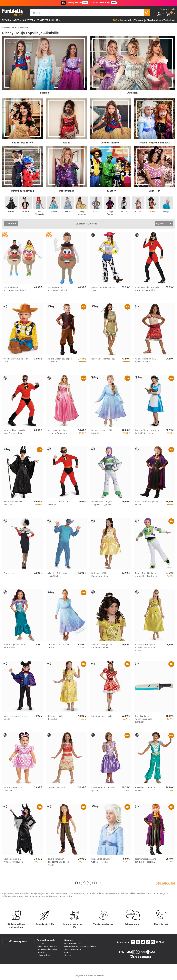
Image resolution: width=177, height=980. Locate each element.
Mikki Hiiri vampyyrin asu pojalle (15, 717)
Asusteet (28, 20)
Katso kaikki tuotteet (165, 883)
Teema (6, 20)
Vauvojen (166, 211)
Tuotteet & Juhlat (48, 20)
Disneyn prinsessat (82, 213)
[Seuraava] (100, 883)
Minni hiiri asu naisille (102, 716)
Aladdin (96, 211)
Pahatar (11, 211)
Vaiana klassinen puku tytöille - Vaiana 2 (146, 360)
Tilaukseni (41, 943)
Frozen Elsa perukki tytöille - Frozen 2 (101, 860)
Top (115, 20)
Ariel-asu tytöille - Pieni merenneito (14, 646)
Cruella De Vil (124, 211)
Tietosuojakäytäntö (73, 949)
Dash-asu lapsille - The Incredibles (58, 503)
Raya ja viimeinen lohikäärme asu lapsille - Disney (59, 862)
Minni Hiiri (155, 191)
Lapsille (44, 93)
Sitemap (68, 955)
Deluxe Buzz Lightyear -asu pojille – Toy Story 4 (146, 575)
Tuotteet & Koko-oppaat (47, 949)
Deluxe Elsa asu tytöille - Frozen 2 (103, 432)
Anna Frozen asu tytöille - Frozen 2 (147, 503)
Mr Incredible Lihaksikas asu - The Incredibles (15, 432)
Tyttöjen (138, 211)
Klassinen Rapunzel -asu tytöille (103, 789)
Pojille (152, 211)
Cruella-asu (9, 573)
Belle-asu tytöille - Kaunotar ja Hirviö (100, 575)
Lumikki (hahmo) (111, 143)
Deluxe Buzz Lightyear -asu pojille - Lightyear (102, 503)
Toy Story (111, 191)
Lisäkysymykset (43, 955)
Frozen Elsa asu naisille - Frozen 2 (59, 646)
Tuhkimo (68, 211)
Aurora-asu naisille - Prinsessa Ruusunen (57, 432)
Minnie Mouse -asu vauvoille (13, 789)
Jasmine (54, 211)
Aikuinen (133, 93)
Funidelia (6, 28)
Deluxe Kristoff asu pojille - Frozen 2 (60, 360)
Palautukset (42, 952)
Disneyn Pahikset (110, 213)
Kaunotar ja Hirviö (22, 143)
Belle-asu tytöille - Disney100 (56, 717)
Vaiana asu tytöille (56, 787)
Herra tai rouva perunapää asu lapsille (58, 289)
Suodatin (10, 224)
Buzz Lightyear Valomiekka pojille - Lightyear (144, 719)
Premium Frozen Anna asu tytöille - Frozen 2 (146, 860)
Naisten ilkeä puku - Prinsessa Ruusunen (13, 860)
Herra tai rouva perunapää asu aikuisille (15, 289)
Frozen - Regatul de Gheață (155, 143)
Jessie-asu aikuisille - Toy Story (103, 289)
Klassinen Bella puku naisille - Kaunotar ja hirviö (145, 647)
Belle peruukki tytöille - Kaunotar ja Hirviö (102, 646)
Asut (16, 20)
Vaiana (66, 143)
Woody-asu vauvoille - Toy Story (16, 360)
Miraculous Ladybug (22, 191)
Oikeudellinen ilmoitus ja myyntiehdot (80, 946)
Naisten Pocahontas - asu (103, 359)
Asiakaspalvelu (18, 942)
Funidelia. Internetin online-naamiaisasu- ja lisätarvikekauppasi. (12, 12)
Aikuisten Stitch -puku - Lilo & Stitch (58, 575)
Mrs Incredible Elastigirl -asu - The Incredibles (147, 289)
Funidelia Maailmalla (73, 943)
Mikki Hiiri (26, 211)
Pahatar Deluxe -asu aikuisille (13, 503)
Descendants (67, 191)
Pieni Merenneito (40, 213)
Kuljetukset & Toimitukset (47, 946)
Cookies (68, 952)
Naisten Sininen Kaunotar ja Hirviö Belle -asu (147, 432)
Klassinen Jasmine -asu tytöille (146, 789)
